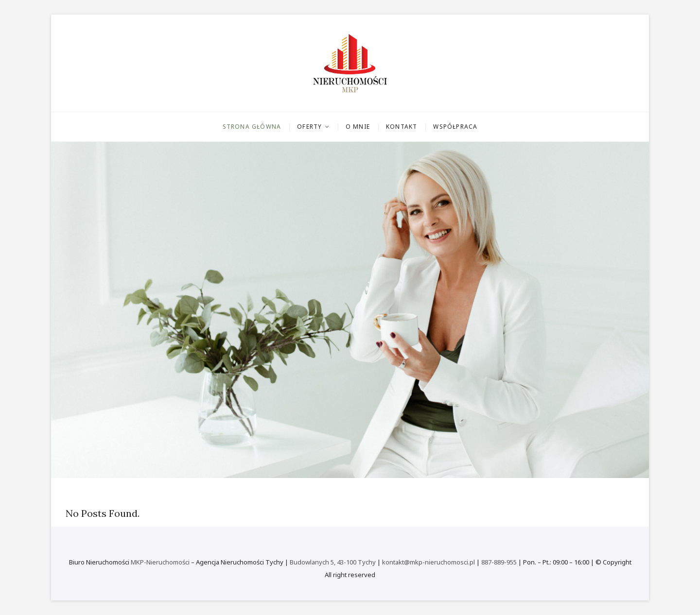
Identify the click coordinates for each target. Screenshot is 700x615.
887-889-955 (499, 562)
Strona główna (252, 127)
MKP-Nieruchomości (160, 562)
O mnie (358, 127)
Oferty (309, 127)
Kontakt (402, 127)
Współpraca (455, 127)
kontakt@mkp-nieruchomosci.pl (429, 562)
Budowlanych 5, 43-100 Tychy (333, 562)
